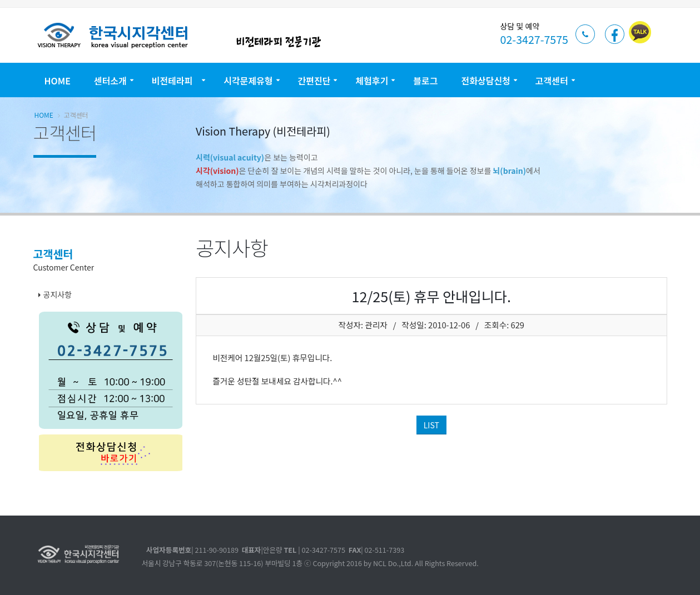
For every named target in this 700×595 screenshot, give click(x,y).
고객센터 (552, 81)
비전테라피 (175, 81)
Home (58, 81)
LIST (431, 425)
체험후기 (372, 81)
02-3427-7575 (534, 39)
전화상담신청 (486, 81)
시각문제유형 (248, 81)
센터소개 (110, 81)
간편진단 (314, 81)
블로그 (425, 81)
